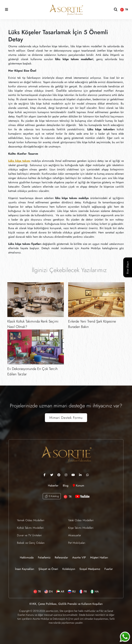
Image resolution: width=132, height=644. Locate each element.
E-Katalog (52, 496)
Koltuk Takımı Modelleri (30, 528)
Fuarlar (109, 569)
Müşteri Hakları (99, 557)
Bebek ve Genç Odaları (31, 543)
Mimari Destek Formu (66, 418)
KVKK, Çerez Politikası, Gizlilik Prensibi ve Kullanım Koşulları (66, 604)
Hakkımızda (27, 557)
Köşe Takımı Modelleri (81, 528)
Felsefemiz (44, 557)
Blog (66, 486)
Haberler (54, 486)
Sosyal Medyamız (90, 569)
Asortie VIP (79, 557)
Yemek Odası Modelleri (31, 520)
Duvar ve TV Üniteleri (29, 535)
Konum (78, 486)
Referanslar (61, 557)
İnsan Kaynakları (25, 569)
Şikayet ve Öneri (48, 569)
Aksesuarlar (75, 535)
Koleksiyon (69, 569)
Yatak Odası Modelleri (81, 520)
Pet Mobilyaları (77, 543)
